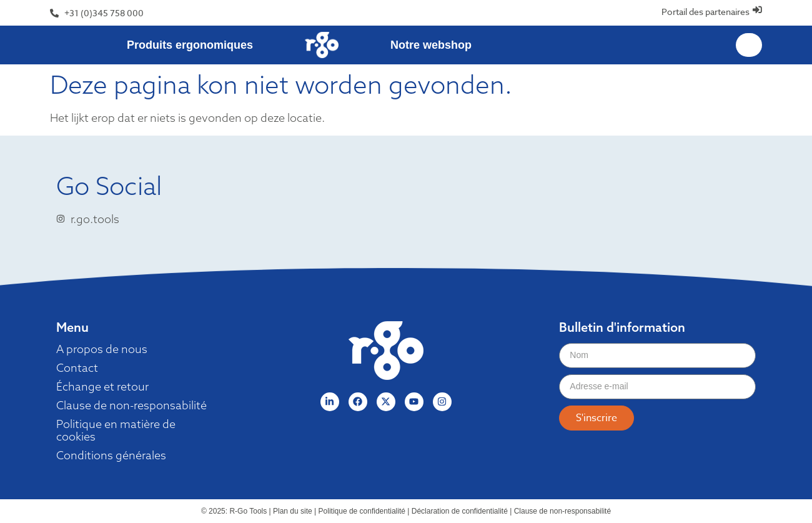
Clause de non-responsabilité (131, 406)
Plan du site (293, 511)
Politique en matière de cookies (116, 431)
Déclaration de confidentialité (460, 511)
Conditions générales (111, 456)
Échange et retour (102, 387)
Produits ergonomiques (190, 45)
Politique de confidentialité (362, 511)
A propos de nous (102, 349)
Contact (77, 368)
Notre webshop (431, 45)
